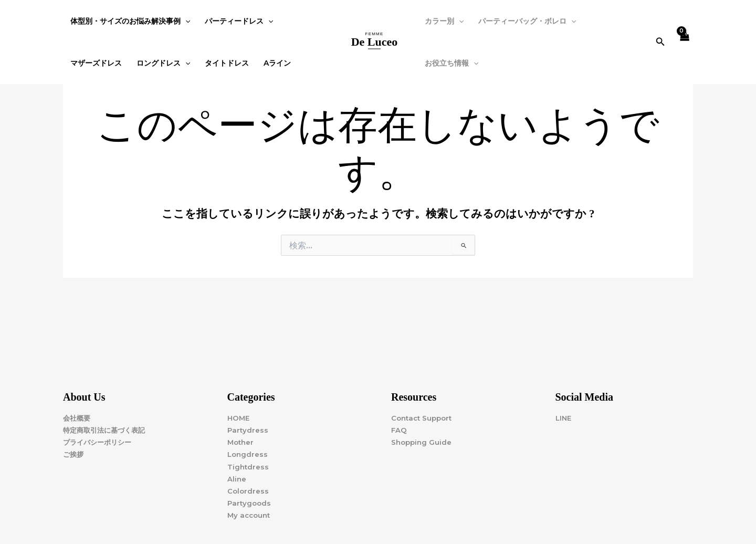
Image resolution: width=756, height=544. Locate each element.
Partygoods (250, 503)
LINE (564, 418)
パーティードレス (239, 21)
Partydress (248, 430)
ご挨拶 (74, 454)
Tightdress (249, 467)
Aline (237, 479)
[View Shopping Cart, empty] (685, 42)
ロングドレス (163, 63)
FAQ (399, 430)
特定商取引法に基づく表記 (107, 430)
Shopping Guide (423, 442)
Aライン (277, 63)
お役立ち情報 (451, 63)
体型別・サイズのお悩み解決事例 (130, 21)
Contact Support (424, 418)
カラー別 (444, 21)
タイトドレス (227, 63)
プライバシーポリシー (100, 442)
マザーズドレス (96, 63)
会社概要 (78, 418)
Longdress (248, 454)
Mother (241, 442)
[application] (185, 21)
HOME (239, 418)
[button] (660, 42)
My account (250, 515)
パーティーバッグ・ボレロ (527, 21)
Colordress (249, 491)
